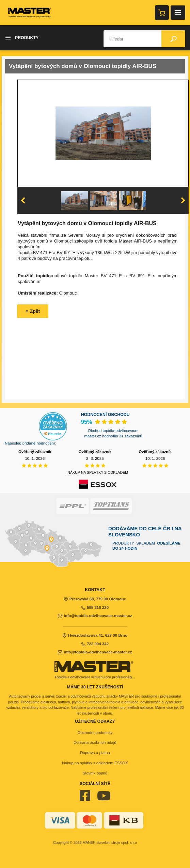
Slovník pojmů (95, 773)
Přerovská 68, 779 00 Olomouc (95, 599)
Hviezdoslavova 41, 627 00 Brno (95, 635)
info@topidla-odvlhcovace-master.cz (95, 616)
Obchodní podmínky (95, 733)
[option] (103, 133)
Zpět (33, 311)
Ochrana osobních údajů (95, 742)
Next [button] (183, 201)
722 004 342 (95, 644)
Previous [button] (23, 201)
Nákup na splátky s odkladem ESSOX (95, 763)
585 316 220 (95, 607)
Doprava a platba (95, 753)
